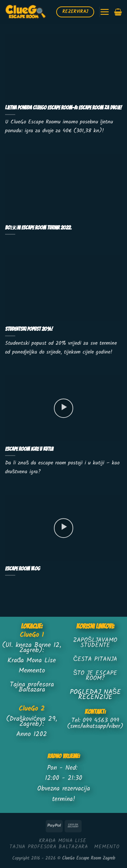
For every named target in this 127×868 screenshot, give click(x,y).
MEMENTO (107, 847)
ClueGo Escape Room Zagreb (89, 858)
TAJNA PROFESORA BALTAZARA (49, 847)
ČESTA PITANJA (95, 659)
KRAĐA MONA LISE (63, 841)
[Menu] (104, 12)
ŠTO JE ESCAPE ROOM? (95, 676)
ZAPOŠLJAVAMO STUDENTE (95, 643)
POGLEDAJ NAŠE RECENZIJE (95, 695)
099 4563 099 (101, 721)
